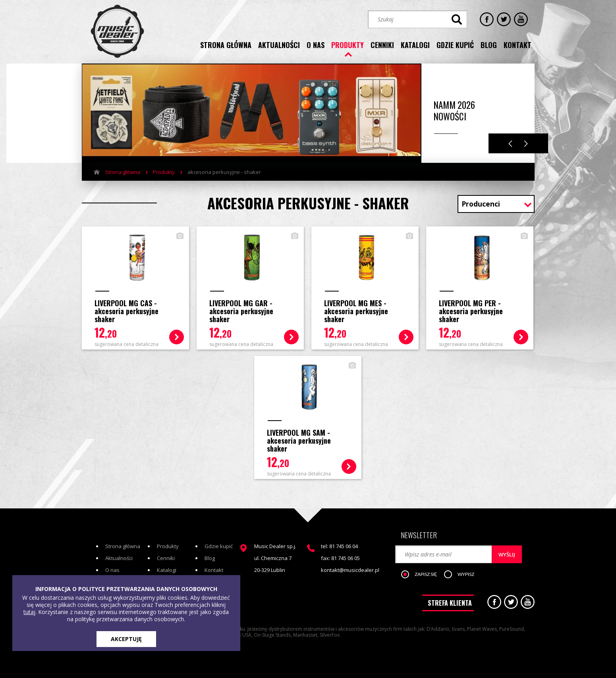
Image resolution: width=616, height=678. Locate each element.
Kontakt (214, 570)
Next (526, 144)
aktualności (279, 45)
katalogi (415, 45)
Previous (510, 144)
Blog (210, 558)
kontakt (518, 45)
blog (489, 45)
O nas (112, 570)
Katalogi (167, 570)
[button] (423, 575)
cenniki (382, 45)
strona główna (226, 45)
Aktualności (119, 558)
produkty (348, 45)
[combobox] (496, 205)
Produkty (164, 172)
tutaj (29, 612)
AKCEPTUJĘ (126, 639)
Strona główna (123, 172)
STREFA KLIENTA (450, 603)
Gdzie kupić (219, 546)
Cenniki (166, 558)
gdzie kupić (455, 45)
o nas (316, 45)
